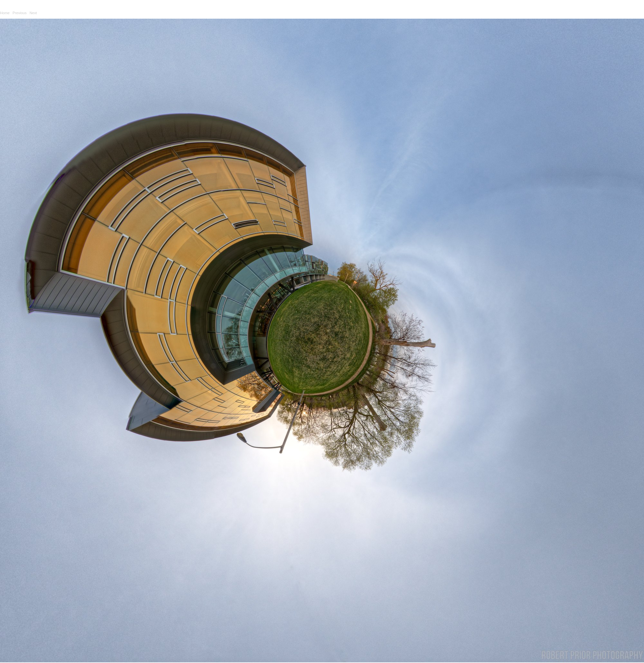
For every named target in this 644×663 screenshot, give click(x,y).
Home (5, 13)
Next (33, 13)
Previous (20, 13)
